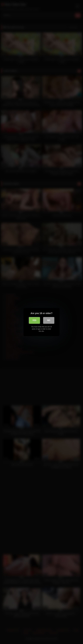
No (49, 320)
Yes (34, 320)
